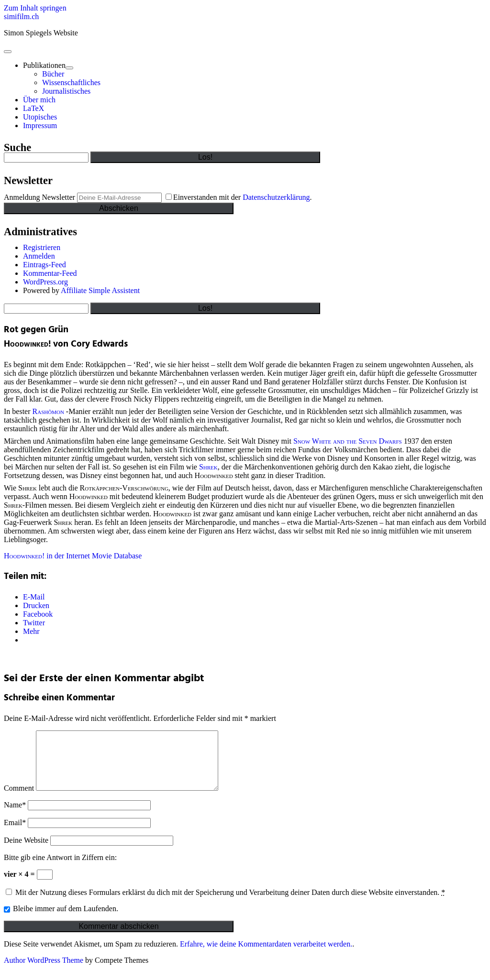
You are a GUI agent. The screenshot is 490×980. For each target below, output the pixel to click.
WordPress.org (45, 282)
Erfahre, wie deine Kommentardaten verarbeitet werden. (266, 955)
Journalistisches (66, 91)
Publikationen (44, 65)
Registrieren (42, 247)
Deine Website (26, 852)
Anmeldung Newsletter (39, 197)
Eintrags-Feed (45, 265)
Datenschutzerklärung (276, 197)
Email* (15, 834)
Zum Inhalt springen (35, 8)
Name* (15, 816)
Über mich (39, 100)
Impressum (40, 125)
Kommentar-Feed (50, 273)
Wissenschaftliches (71, 82)
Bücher (53, 74)
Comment (19, 800)
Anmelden (39, 256)
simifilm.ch (21, 16)
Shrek (208, 467)
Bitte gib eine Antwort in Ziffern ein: (60, 869)
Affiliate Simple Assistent (100, 290)
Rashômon (49, 411)
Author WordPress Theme (44, 972)
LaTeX (33, 108)
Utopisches (40, 117)
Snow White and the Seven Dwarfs (348, 441)
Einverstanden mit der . (239, 197)
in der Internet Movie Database (73, 556)
